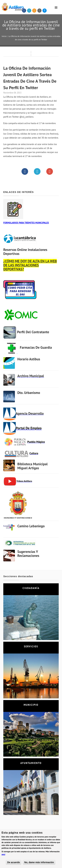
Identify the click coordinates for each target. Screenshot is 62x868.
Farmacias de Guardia (36, 347)
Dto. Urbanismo (29, 393)
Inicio (4, 36)
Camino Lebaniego (31, 526)
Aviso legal (30, 857)
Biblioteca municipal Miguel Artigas (32, 466)
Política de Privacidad (14, 857)
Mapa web (41, 857)
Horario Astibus (29, 359)
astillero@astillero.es (33, 851)
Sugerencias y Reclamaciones (28, 554)
